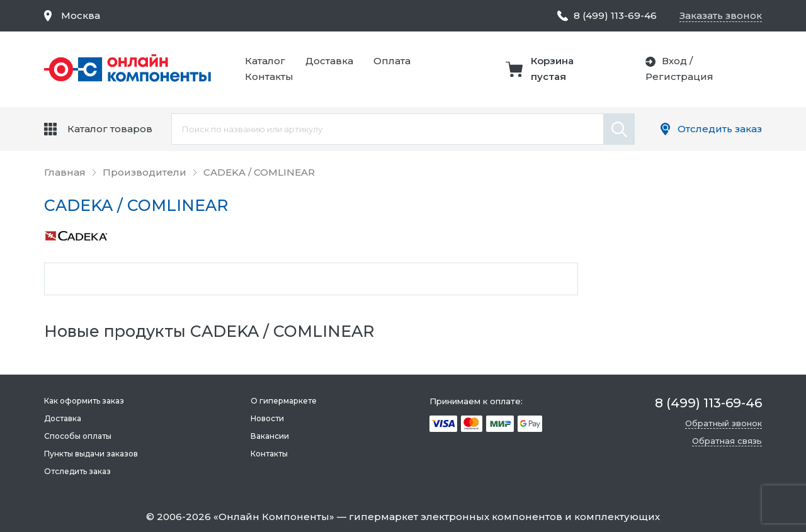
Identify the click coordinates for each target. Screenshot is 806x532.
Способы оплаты (78, 436)
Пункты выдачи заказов (91, 454)
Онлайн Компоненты (274, 517)
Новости (267, 418)
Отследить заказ (720, 129)
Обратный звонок (724, 423)
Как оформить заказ (84, 401)
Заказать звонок (721, 15)
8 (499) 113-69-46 (615, 15)
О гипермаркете (284, 401)
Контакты (269, 76)
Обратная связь (727, 441)
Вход (674, 61)
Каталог (265, 61)
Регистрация (679, 76)
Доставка (329, 61)
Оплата (392, 61)
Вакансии (270, 436)
